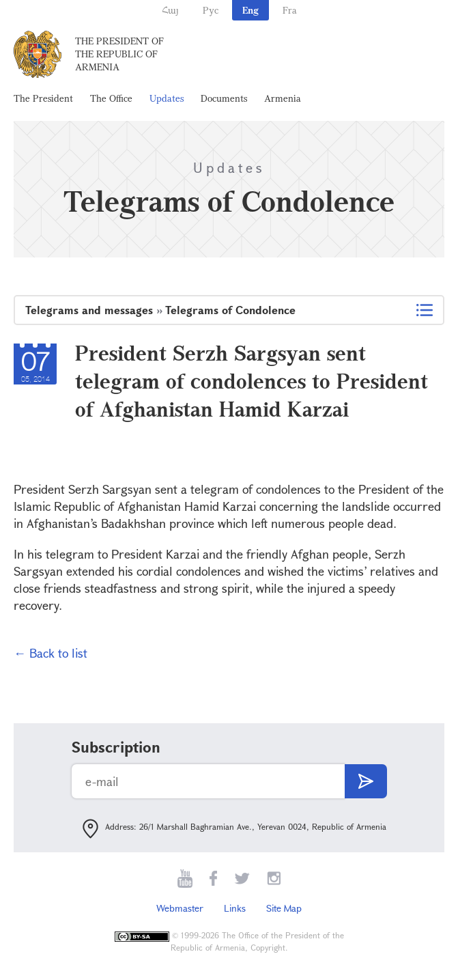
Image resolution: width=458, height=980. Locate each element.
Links (235, 908)
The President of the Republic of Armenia (119, 54)
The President (43, 98)
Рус (211, 10)
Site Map (284, 908)
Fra (290, 10)
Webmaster (180, 908)
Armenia (283, 98)
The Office (111, 98)
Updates (167, 98)
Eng (251, 10)
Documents (224, 98)
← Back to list (51, 653)
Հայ (170, 10)
